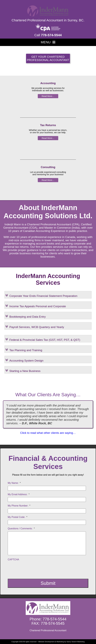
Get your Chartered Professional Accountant (48, 58)
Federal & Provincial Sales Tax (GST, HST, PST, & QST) (43, 338)
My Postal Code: (18, 517)
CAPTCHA (13, 560)
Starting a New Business (23, 369)
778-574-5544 (51, 35)
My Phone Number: (19, 506)
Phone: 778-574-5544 (48, 619)
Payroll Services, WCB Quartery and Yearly (35, 326)
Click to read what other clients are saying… (48, 433)
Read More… (48, 96)
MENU (48, 42)
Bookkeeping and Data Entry (25, 315)
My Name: (14, 483)
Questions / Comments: (21, 529)
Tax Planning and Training (24, 349)
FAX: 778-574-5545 (48, 623)
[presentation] (30, 568)
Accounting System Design (24, 359)
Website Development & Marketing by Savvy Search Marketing (61, 642)
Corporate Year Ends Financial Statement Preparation (41, 294)
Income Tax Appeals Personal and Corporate (36, 305)
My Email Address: (19, 494)
